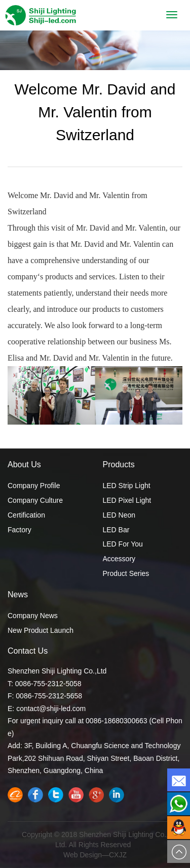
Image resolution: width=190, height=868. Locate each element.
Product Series (126, 573)
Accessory (119, 559)
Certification (26, 515)
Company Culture (35, 500)
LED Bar (116, 530)
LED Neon (119, 515)
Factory (20, 530)
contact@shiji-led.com (51, 709)
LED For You (123, 544)
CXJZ (118, 855)
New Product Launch (41, 630)
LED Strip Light (127, 486)
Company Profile (34, 486)
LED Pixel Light (127, 500)
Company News (33, 616)
